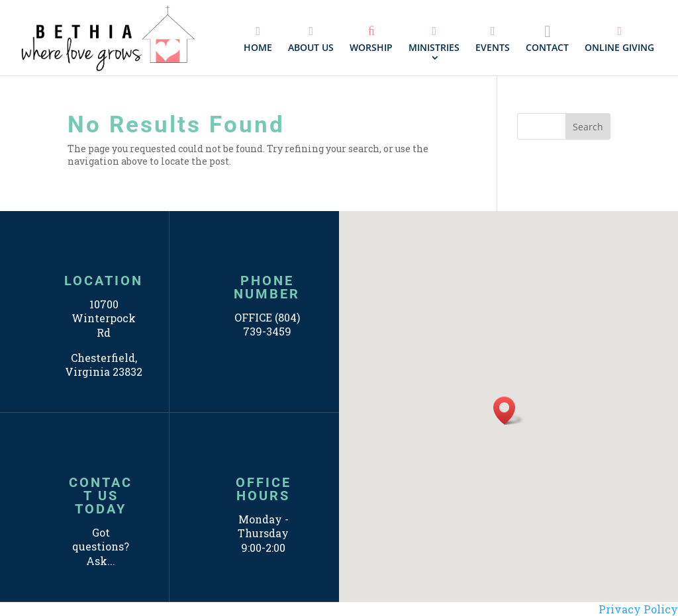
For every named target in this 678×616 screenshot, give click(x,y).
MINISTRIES (434, 39)
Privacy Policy (638, 609)
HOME (258, 39)
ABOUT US (311, 39)
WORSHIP (371, 39)
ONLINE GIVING (619, 39)
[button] (508, 411)
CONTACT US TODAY (101, 496)
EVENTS (493, 39)
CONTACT (547, 38)
